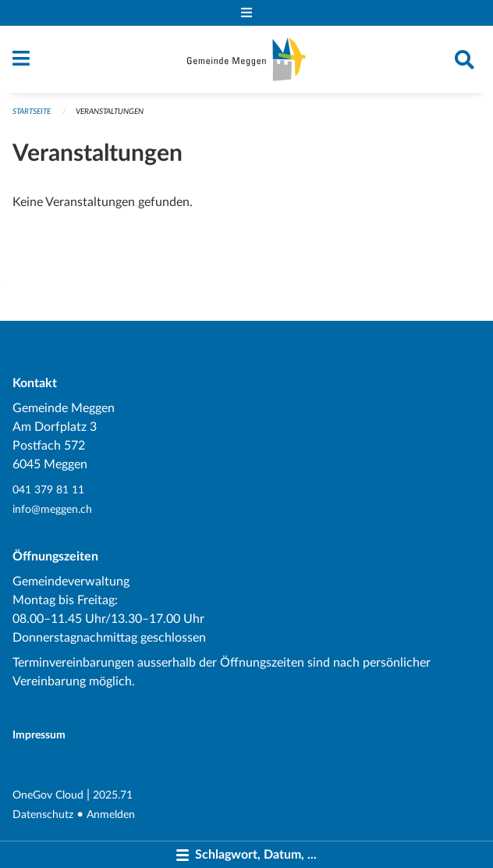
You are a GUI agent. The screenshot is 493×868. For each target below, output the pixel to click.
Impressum (39, 735)
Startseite (32, 112)
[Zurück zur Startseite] (247, 59)
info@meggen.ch (52, 509)
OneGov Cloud (48, 795)
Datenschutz (43, 815)
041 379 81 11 (48, 490)
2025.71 (113, 795)
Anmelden (111, 815)
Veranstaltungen (110, 112)
